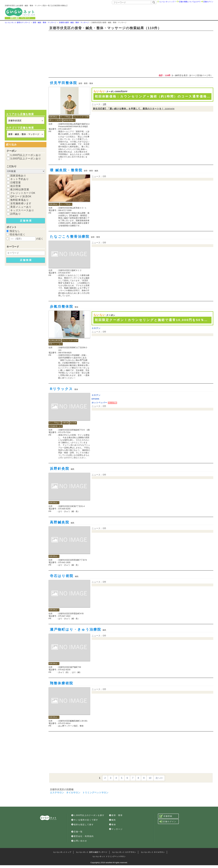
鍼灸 (113, 820)
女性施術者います (21, 203)
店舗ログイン (208, 2)
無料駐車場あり (20, 200)
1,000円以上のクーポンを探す (88, 815)
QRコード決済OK (21, 196)
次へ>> (159, 778)
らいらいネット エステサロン (124, 852)
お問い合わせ (79, 841)
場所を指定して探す (83, 825)
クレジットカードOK (23, 193)
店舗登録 (166, 816)
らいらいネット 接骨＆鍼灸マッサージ (92, 852)
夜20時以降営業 (20, 190)
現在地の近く (18, 234)
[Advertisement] (140, 12)
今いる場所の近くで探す (85, 820)
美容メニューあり (21, 207)
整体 (113, 825)
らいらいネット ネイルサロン (153, 852)
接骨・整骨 (116, 815)
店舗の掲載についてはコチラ (190, 2)
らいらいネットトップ (62, 852)
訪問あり (16, 214)
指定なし (15, 231)
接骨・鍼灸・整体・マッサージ (24, 134)
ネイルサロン (73, 793)
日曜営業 (16, 183)
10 (150, 778)
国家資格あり (18, 176)
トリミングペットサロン (95, 793)
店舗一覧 (77, 832)
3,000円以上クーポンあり (26, 159)
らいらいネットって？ (168, 2)
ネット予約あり (20, 179)
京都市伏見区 (15, 121)
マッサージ (116, 829)
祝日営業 (16, 186)
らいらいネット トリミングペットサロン (109, 856)
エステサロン (57, 793)
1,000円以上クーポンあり (26, 155)
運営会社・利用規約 (83, 836)
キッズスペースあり (22, 210)
